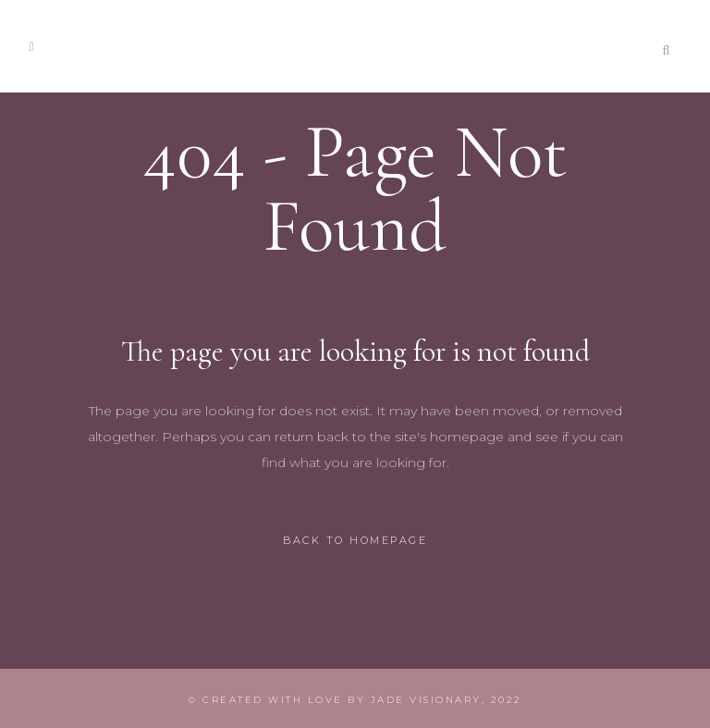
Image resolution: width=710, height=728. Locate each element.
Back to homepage (355, 540)
